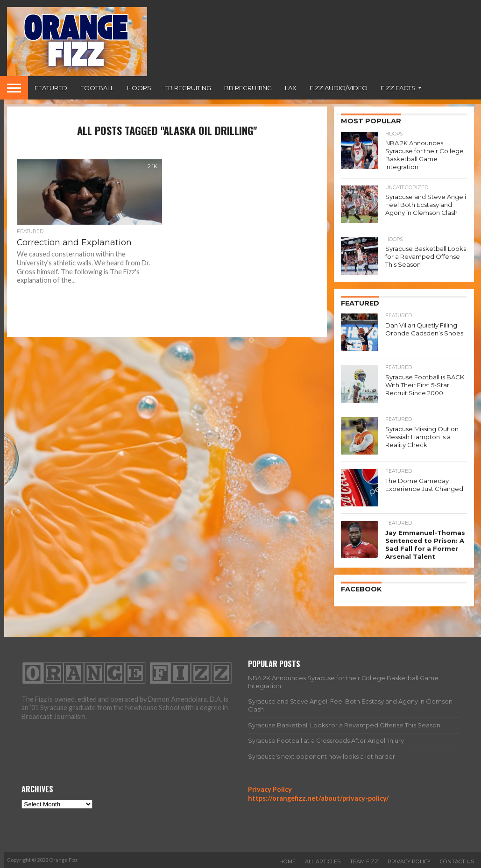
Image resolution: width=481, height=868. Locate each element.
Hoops (139, 88)
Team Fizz (364, 860)
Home (287, 860)
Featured (51, 88)
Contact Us (457, 860)
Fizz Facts (398, 88)
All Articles (323, 860)
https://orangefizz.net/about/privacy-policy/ (318, 797)
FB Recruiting (188, 88)
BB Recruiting (248, 88)
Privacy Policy (270, 788)
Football (97, 88)
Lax (291, 88)
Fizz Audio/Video (339, 88)
